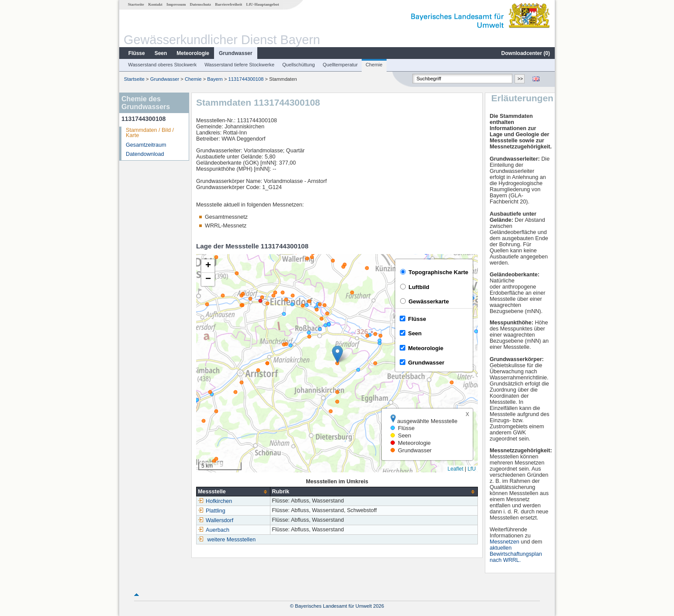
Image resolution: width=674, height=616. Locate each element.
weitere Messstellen (232, 540)
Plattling (212, 511)
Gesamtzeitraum (146, 145)
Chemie (374, 65)
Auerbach (214, 530)
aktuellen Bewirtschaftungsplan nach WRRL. (516, 554)
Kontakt (155, 4)
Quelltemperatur (340, 65)
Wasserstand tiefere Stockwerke (239, 65)
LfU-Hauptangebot (263, 4)
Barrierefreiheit (228, 4)
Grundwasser (236, 53)
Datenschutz (201, 4)
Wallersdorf (216, 520)
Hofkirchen (215, 501)
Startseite (136, 4)
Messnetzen (505, 542)
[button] (337, 354)
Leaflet (456, 469)
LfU (472, 469)
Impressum (176, 4)
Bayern (215, 79)
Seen (161, 53)
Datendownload (145, 154)
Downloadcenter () (526, 53)
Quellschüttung (299, 65)
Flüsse (137, 53)
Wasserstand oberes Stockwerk (162, 65)
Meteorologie (193, 53)
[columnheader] (233, 492)
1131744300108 (246, 79)
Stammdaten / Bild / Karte (150, 133)
